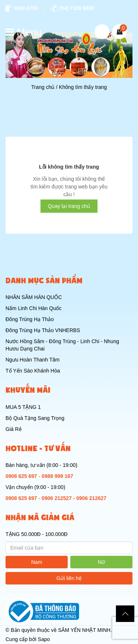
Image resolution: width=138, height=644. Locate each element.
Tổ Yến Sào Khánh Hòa (33, 371)
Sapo (44, 639)
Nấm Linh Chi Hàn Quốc (33, 308)
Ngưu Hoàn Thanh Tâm (33, 360)
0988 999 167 (57, 476)
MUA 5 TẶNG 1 (23, 407)
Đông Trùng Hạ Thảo (30, 319)
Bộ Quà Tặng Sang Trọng (35, 418)
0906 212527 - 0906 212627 (74, 498)
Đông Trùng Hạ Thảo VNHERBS (43, 330)
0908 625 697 (21, 476)
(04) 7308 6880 (72, 8)
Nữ (101, 562)
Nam (37, 562)
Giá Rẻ (14, 429)
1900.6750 (22, 8)
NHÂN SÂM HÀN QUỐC (34, 297)
